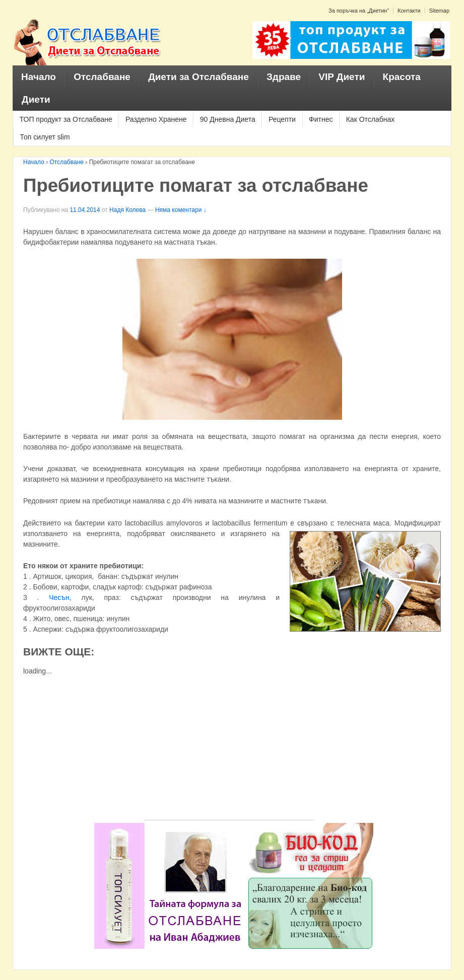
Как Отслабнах (371, 119)
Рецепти (282, 119)
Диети (36, 99)
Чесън (59, 597)
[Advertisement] (229, 749)
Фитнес (321, 119)
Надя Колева (127, 210)
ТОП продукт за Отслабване (66, 119)
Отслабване (102, 77)
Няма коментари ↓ (181, 210)
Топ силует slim (45, 137)
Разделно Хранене (156, 119)
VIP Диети (342, 77)
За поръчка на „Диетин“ (359, 11)
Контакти (409, 11)
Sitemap (439, 11)
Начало (39, 77)
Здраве (284, 77)
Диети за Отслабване (198, 77)
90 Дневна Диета (228, 119)
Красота (402, 77)
